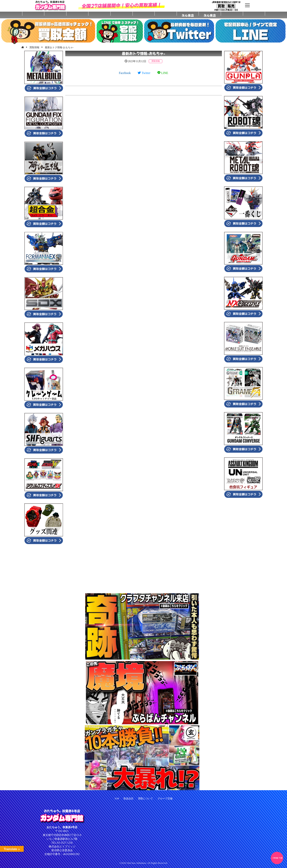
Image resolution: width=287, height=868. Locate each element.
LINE (163, 73)
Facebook (125, 73)
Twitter (144, 73)
